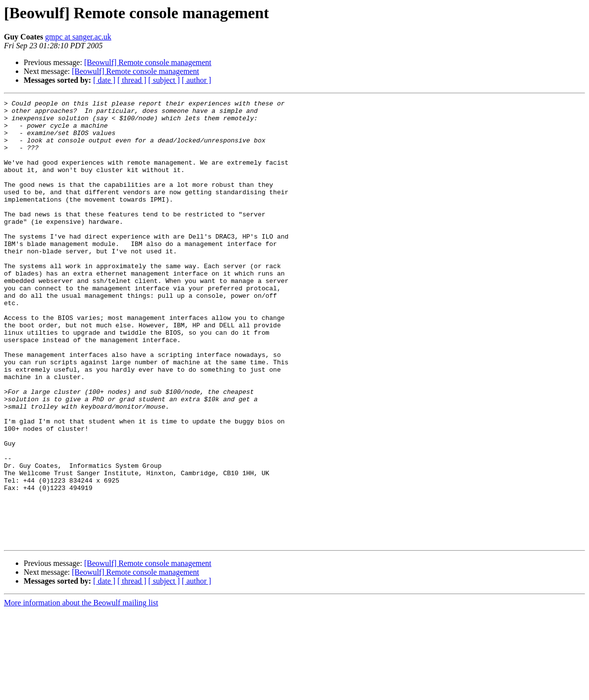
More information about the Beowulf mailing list (81, 691)
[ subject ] (164, 80)
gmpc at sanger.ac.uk (78, 37)
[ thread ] (132, 80)
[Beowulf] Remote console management (148, 62)
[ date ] (104, 80)
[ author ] (197, 80)
